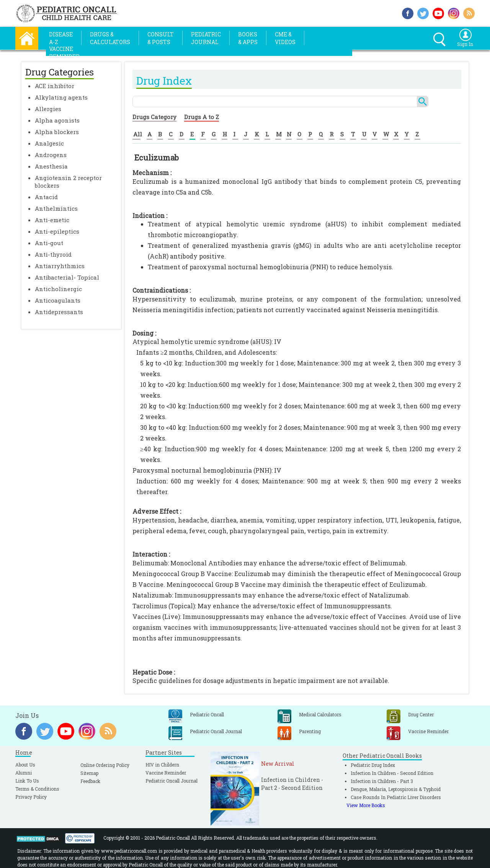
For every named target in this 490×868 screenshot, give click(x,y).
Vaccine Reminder (166, 773)
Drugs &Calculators (110, 38)
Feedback (90, 781)
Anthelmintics (56, 208)
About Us (25, 765)
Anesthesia (51, 166)
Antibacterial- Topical (67, 277)
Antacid (46, 197)
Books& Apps (248, 38)
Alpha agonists (57, 120)
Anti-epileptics (57, 231)
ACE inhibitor (55, 86)
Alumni (24, 773)
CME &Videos (285, 38)
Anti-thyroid (53, 254)
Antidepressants (59, 312)
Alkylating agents (61, 97)
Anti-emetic (52, 220)
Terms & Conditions (37, 789)
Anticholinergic (58, 289)
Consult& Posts (161, 38)
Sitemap (89, 773)
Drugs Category (154, 117)
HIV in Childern (162, 765)
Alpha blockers (57, 132)
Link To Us (27, 781)
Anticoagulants (58, 300)
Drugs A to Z (202, 117)
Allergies (48, 109)
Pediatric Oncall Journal (171, 781)
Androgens (51, 155)
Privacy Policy (31, 797)
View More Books (366, 805)
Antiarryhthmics (60, 266)
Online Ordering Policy (105, 765)
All (138, 134)
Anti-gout (49, 243)
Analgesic (49, 143)
